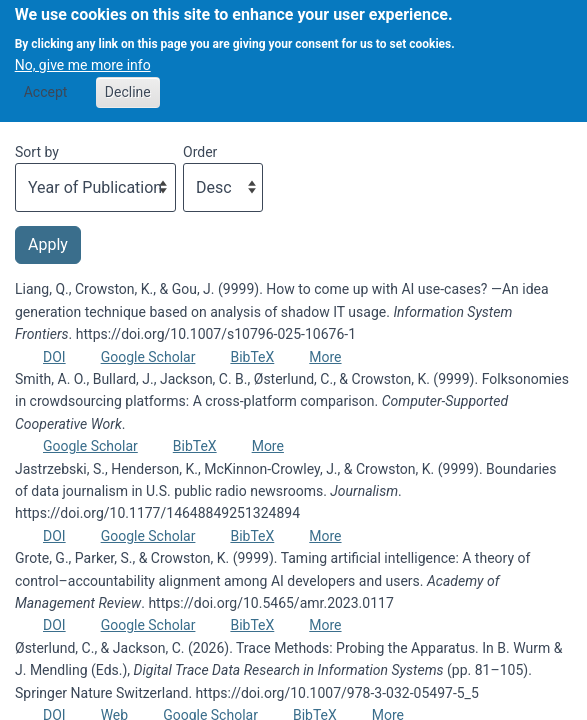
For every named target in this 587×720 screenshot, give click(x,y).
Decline (128, 80)
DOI (54, 357)
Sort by (37, 152)
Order (200, 152)
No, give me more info (83, 54)
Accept (46, 80)
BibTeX (252, 357)
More (325, 357)
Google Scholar (148, 357)
